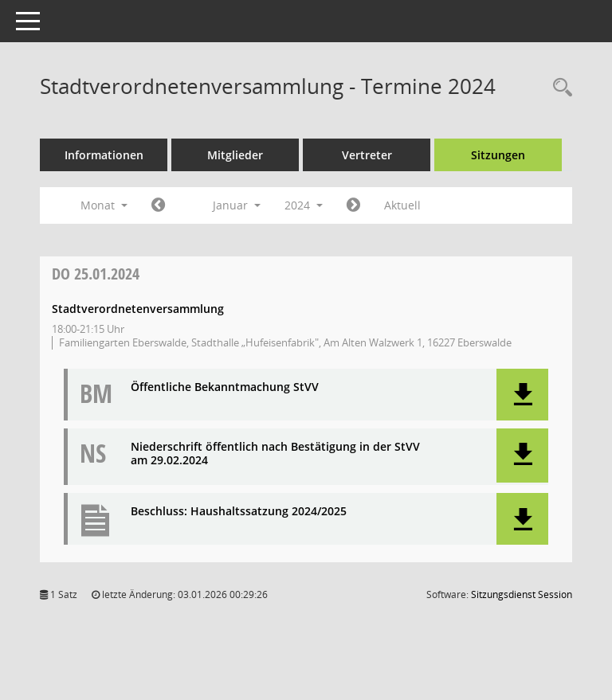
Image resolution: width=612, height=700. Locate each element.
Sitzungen (498, 155)
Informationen (104, 155)
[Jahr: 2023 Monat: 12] (158, 205)
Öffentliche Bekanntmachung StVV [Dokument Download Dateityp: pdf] (225, 387)
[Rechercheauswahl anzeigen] (559, 88)
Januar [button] (237, 205)
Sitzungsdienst (522, 594)
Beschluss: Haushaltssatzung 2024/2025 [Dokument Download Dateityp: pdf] (239, 512)
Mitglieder (235, 155)
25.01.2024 (96, 274)
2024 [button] (304, 205)
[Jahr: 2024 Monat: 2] (353, 205)
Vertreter (367, 155)
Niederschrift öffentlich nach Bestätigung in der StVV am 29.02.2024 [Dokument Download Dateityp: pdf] (275, 454)
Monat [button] (104, 205)
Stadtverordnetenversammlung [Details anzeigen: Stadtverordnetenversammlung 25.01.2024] (138, 309)
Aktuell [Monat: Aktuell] (402, 205)
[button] (522, 395)
